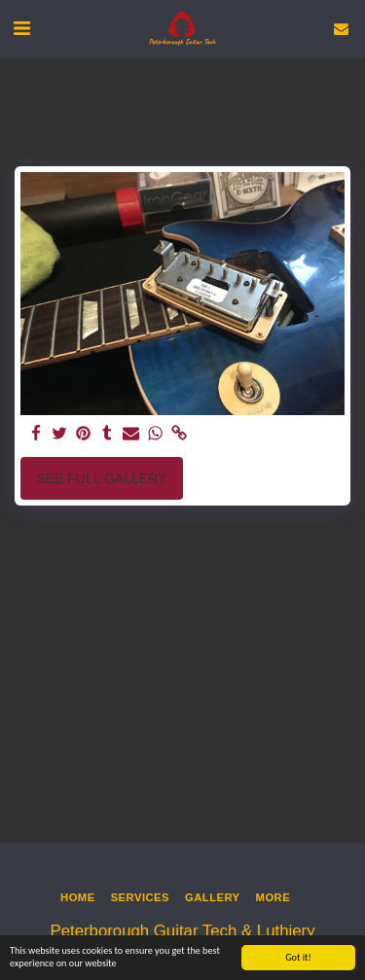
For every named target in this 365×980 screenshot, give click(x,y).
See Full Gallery (101, 478)
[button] (21, 28)
